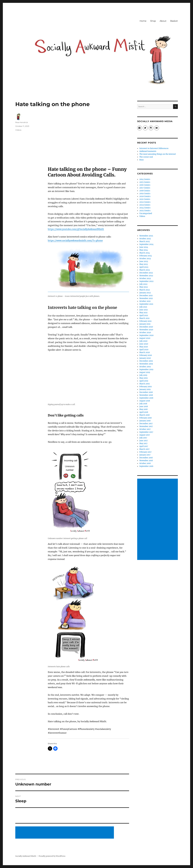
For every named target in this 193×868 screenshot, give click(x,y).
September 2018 (146, 398)
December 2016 (146, 458)
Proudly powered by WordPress (52, 856)
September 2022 (146, 281)
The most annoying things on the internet (158, 154)
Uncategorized (146, 213)
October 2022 (145, 278)
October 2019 (145, 367)
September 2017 (146, 432)
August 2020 (145, 338)
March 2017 (144, 449)
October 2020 (145, 333)
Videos (18, 130)
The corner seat (146, 157)
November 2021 (146, 298)
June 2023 (144, 261)
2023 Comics (145, 205)
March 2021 (144, 318)
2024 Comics (145, 208)
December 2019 (146, 361)
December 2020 (146, 327)
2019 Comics (145, 194)
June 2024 (144, 247)
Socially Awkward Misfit (26, 856)
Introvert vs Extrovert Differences (154, 148)
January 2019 (145, 389)
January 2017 (145, 455)
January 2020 (145, 358)
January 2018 (145, 421)
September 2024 (146, 244)
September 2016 (146, 466)
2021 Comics (145, 199)
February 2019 (146, 387)
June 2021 (144, 310)
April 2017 (144, 446)
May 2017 (143, 443)
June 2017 (144, 441)
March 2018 (144, 415)
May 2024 (144, 250)
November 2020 (146, 330)
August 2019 (145, 372)
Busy (141, 160)
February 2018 (145, 418)
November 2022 (146, 276)
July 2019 (143, 375)
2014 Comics (145, 179)
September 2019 (146, 370)
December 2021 (146, 296)
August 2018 (145, 401)
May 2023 (143, 264)
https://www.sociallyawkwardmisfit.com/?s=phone (75, 240)
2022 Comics (145, 202)
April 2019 (144, 381)
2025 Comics (145, 211)
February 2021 (145, 321)
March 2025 (145, 241)
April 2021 (144, 315)
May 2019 (143, 378)
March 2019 (145, 384)
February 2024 (146, 256)
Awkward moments (148, 151)
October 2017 (145, 429)
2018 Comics (145, 191)
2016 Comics (145, 185)
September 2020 (146, 335)
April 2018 (144, 412)
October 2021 (145, 301)
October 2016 (145, 463)
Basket (174, 21)
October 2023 (145, 259)
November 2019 (146, 364)
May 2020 (144, 347)
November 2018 (146, 395)
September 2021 (146, 304)
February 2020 (146, 355)
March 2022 (145, 290)
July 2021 (143, 307)
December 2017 (146, 424)
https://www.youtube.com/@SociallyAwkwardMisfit (76, 229)
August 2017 (145, 435)
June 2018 (144, 406)
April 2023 (144, 267)
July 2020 (143, 341)
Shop (153, 21)
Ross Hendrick (22, 122)
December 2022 (146, 273)
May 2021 (143, 313)
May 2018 (143, 409)
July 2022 (143, 284)
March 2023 (145, 270)
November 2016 (146, 461)
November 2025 (146, 236)
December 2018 (146, 392)
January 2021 (145, 324)
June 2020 (144, 344)
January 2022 (145, 293)
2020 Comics (145, 196)
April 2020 (144, 350)
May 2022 (144, 287)
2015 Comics (145, 182)
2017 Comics (145, 188)
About (163, 21)
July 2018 (143, 404)
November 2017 (146, 426)
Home (143, 21)
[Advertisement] (65, 833)
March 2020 (145, 352)
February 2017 (145, 452)
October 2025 (145, 239)
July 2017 (143, 438)
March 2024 (145, 253)
